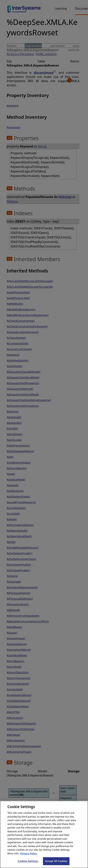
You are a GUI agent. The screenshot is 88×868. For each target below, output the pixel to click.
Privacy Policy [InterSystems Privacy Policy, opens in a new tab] (29, 858)
